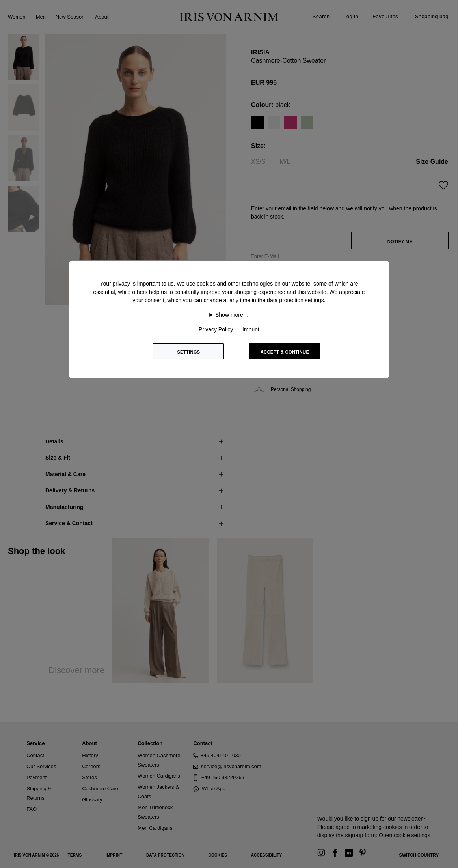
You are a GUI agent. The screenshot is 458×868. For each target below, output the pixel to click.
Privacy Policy (216, 329)
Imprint (251, 329)
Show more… (232, 315)
